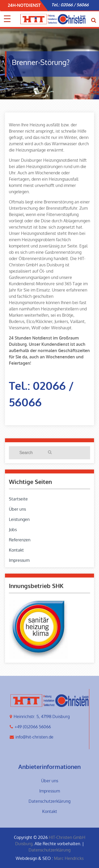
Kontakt (16, 550)
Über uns (17, 509)
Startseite (18, 499)
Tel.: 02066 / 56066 (70, 5)
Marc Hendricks (69, 858)
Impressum (19, 560)
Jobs (13, 530)
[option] (73, 5)
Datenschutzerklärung (49, 801)
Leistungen (19, 519)
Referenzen (20, 540)
